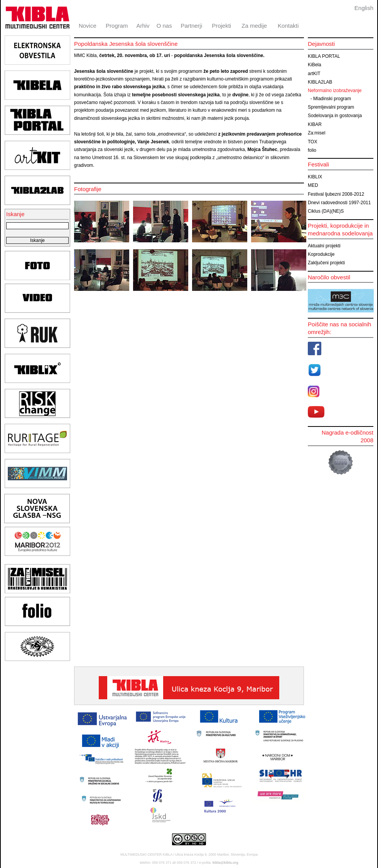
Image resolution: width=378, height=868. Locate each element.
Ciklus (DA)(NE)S (326, 211)
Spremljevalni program (331, 107)
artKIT (314, 74)
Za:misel (316, 133)
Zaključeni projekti (326, 263)
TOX (312, 142)
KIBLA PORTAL (324, 56)
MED (313, 185)
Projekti (221, 26)
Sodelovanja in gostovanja (335, 116)
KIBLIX (315, 177)
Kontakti (288, 26)
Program (117, 26)
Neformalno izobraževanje (335, 91)
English (364, 8)
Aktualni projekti (324, 246)
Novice (88, 26)
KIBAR (315, 124)
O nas (164, 26)
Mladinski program (332, 99)
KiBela (315, 65)
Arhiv (143, 26)
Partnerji (191, 26)
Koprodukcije (321, 254)
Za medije (254, 26)
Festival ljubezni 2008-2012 (336, 194)
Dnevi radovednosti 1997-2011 (339, 203)
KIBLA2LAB (320, 82)
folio (312, 150)
